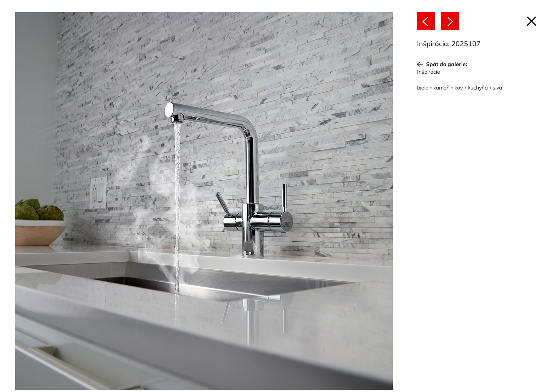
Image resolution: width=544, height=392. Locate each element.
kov (459, 88)
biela (423, 88)
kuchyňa (478, 88)
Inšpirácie (429, 72)
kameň (441, 88)
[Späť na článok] (532, 21)
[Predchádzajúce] (426, 21)
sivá (497, 88)
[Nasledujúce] (450, 21)
